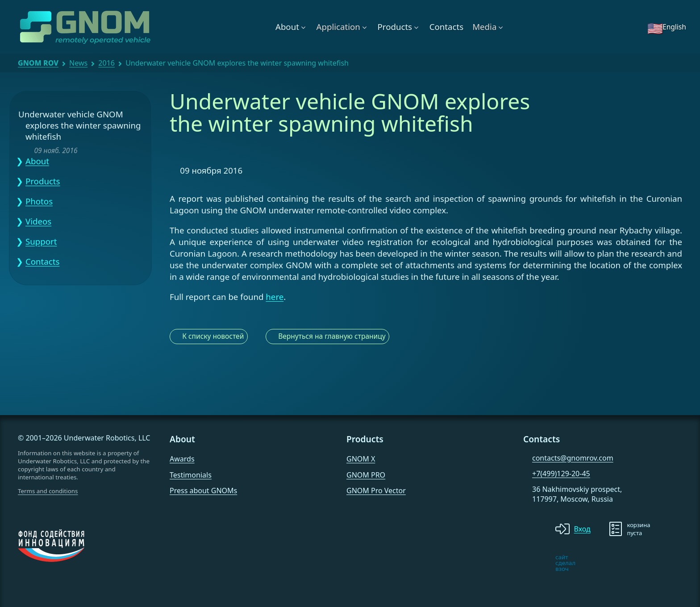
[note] (530, 563)
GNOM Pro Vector (376, 491)
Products (395, 27)
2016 (106, 63)
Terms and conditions (48, 491)
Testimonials (191, 475)
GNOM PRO (366, 475)
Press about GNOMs (203, 491)
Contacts (446, 27)
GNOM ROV (38, 63)
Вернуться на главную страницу (332, 336)
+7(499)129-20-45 (561, 474)
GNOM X (361, 459)
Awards (182, 459)
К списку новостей (213, 336)
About (287, 27)
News (78, 63)
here (275, 297)
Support (41, 241)
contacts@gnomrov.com (573, 458)
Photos (39, 201)
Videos (38, 221)
